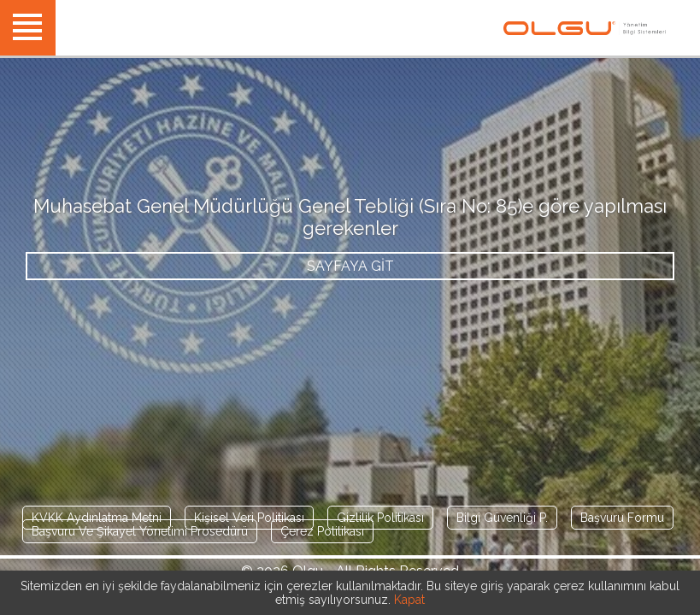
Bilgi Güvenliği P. (502, 518)
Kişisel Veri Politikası (249, 518)
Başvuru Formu (622, 518)
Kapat (409, 600)
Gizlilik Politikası (380, 518)
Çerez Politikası (322, 531)
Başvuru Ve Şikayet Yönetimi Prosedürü (140, 531)
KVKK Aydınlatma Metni (97, 518)
